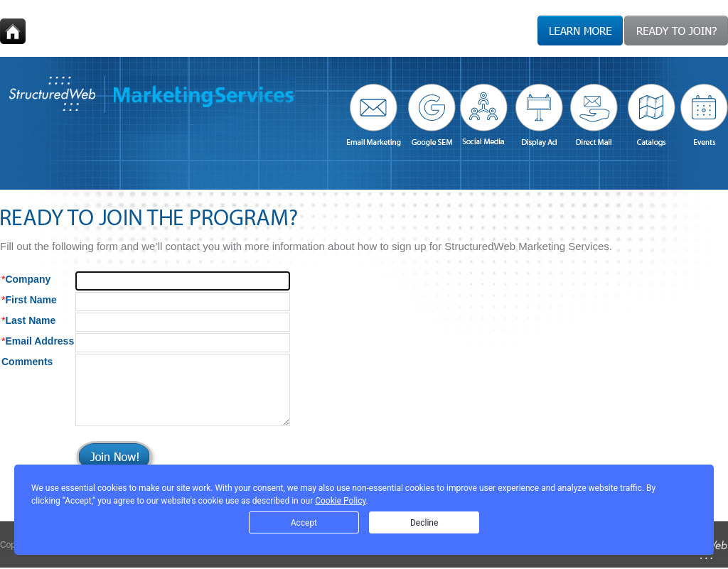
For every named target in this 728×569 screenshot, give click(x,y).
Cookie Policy (340, 501)
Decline (424, 523)
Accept (304, 523)
